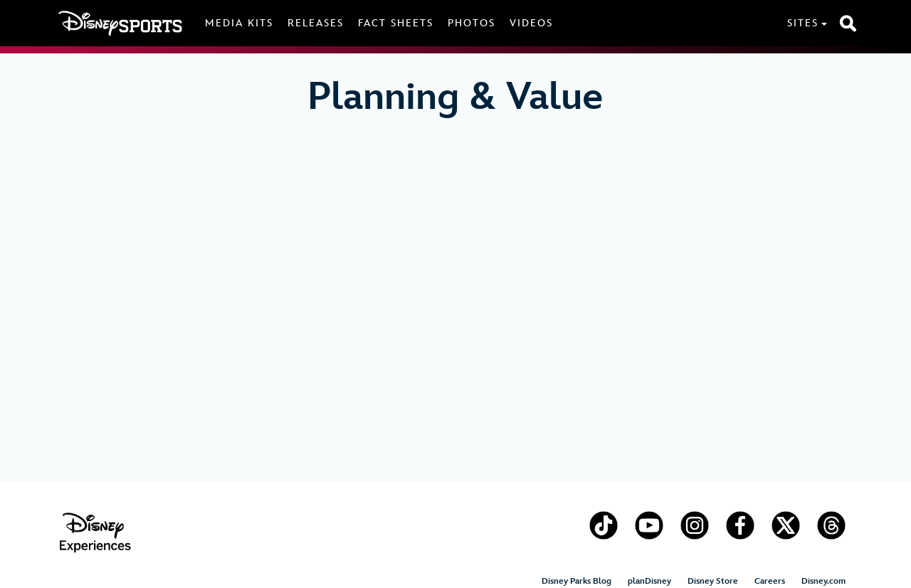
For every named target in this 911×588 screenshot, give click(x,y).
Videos (531, 23)
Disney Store (713, 581)
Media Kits (239, 23)
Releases (316, 23)
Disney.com (823, 581)
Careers (770, 581)
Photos (472, 23)
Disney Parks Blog (576, 581)
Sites (803, 23)
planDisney (649, 581)
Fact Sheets (396, 23)
